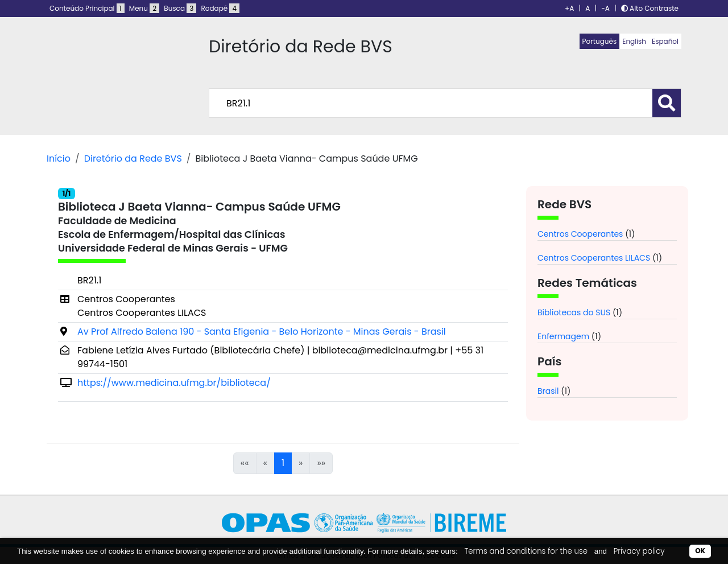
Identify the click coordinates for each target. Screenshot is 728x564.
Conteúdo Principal (87, 8)
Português (600, 41)
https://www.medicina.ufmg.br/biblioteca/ (174, 383)
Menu (144, 8)
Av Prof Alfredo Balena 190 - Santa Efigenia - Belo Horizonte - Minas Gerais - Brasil (262, 332)
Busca (180, 8)
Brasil (548, 391)
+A (569, 8)
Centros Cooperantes (580, 234)
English (634, 41)
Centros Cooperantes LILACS (594, 258)
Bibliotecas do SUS (574, 312)
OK (700, 551)
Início (59, 159)
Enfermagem (563, 336)
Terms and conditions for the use (526, 551)
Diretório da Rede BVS (133, 159)
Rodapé (221, 8)
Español (665, 41)
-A (605, 8)
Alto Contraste (650, 8)
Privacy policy (639, 551)
